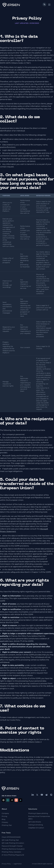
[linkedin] (33, 795)
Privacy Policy (6, 864)
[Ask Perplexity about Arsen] (8, 800)
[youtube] (42, 795)
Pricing (4, 816)
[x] (37, 795)
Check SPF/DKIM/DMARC (11, 837)
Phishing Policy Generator (11, 852)
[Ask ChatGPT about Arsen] (3, 800)
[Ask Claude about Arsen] (16, 800)
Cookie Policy (15, 720)
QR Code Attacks (35, 822)
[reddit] (47, 795)
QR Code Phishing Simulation (13, 843)
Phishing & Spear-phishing (38, 813)
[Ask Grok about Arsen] (12, 800)
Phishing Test (7, 825)
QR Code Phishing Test (10, 840)
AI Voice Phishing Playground (13, 855)
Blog (4, 819)
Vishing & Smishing (36, 825)
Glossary (5, 822)
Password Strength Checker (12, 846)
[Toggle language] (44, 4)
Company (5, 813)
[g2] (51, 795)
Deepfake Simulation (36, 828)
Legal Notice (18, 864)
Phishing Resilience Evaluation (13, 849)
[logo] (11, 5)
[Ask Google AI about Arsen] (20, 800)
